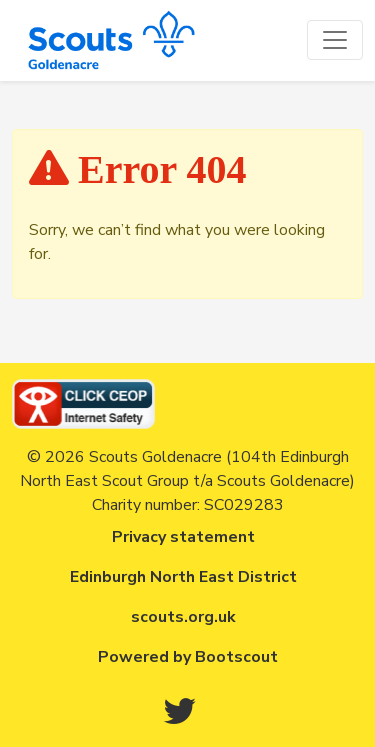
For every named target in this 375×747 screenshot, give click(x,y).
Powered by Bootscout (188, 657)
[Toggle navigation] (335, 40)
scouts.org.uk (183, 617)
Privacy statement (183, 537)
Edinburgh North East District (183, 577)
